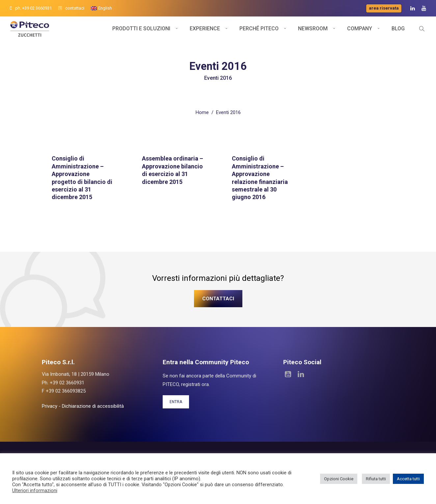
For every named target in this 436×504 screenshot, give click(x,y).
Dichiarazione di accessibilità (93, 405)
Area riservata (384, 8)
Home (202, 111)
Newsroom (313, 32)
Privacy (50, 405)
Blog (398, 32)
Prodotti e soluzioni (141, 32)
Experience (205, 32)
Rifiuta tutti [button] (376, 479)
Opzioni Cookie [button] (339, 479)
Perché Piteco (259, 32)
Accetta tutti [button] (408, 479)
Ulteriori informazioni (35, 490)
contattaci (71, 8)
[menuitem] (101, 8)
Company (360, 32)
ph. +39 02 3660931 (31, 8)
